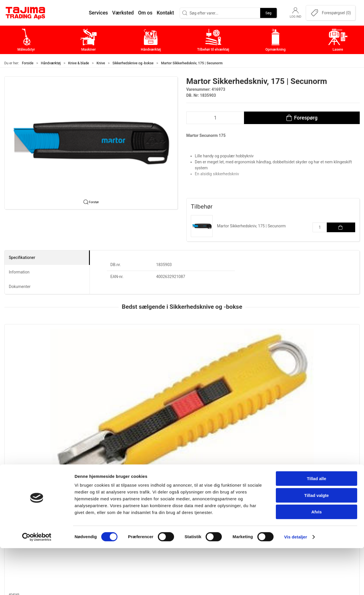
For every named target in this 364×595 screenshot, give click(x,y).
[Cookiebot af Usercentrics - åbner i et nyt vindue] (37, 584)
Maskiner (143, 499)
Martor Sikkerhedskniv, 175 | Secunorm (251, 226)
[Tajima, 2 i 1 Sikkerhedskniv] (110, 351)
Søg (268, 13)
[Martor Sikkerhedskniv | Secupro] (326, 351)
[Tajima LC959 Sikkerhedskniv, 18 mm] (38, 351)
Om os (259, 490)
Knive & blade (79, 63)
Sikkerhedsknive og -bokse (133, 63)
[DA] (26, 13)
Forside (28, 63)
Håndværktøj (51, 63)
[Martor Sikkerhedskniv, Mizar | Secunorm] (254, 351)
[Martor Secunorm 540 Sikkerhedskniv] (182, 351)
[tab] (174, 423)
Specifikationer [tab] (22, 258)
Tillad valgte (317, 542)
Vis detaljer (296, 584)
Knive (101, 63)
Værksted (262, 507)
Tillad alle (317, 525)
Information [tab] (19, 272)
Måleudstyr (145, 490)
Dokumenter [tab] (20, 287)
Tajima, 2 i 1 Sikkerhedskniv (106, 383)
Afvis (317, 559)
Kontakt (260, 499)
